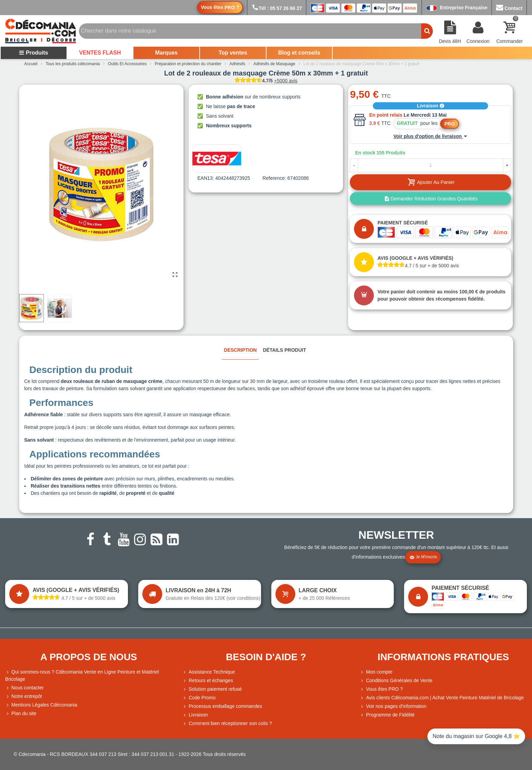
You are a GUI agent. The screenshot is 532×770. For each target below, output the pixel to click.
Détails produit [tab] (284, 350)
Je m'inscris (423, 557)
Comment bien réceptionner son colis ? (227, 724)
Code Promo (199, 698)
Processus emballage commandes (222, 706)
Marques (166, 53)
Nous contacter (24, 688)
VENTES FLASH (100, 53)
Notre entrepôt (24, 696)
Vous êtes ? (220, 7)
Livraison (430, 106)
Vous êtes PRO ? (384, 689)
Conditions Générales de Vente (396, 681)
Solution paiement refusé (212, 689)
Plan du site (21, 714)
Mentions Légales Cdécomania (41, 705)
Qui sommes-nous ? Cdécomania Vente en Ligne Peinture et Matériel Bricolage (82, 675)
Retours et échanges (208, 681)
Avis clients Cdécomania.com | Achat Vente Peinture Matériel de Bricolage (442, 698)
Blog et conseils (299, 53)
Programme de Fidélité (387, 715)
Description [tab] (240, 350)
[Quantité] (430, 165)
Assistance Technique (209, 672)
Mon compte (376, 672)
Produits (33, 53)
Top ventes (233, 53)
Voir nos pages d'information (393, 706)
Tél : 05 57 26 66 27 (277, 8)
